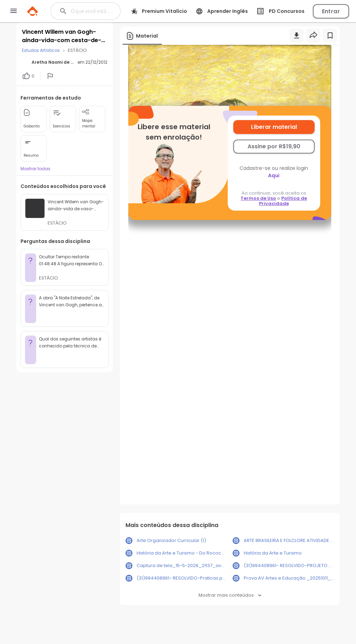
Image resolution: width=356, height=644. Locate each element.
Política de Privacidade (283, 201)
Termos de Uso (258, 198)
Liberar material (274, 127)
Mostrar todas (35, 169)
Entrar (331, 11)
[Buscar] (92, 11)
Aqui (274, 175)
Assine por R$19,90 (274, 146)
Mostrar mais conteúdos (230, 595)
